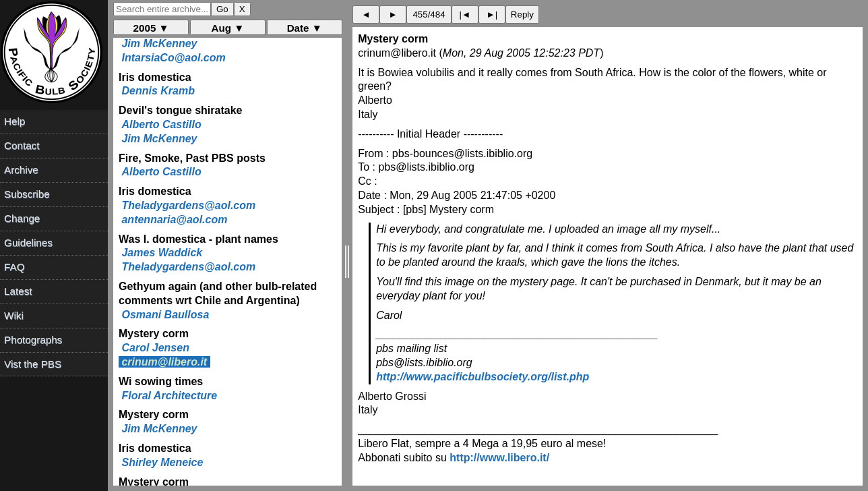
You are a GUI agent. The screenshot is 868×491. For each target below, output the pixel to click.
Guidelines (28, 242)
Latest (18, 291)
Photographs (33, 340)
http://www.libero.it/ (499, 458)
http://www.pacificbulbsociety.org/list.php (483, 377)
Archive (21, 170)
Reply (522, 15)
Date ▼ (305, 28)
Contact (22, 145)
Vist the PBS (33, 364)
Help (14, 121)
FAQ (14, 267)
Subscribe (27, 194)
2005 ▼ (151, 28)
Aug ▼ (228, 28)
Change (22, 218)
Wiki (14, 315)
